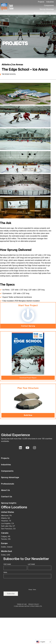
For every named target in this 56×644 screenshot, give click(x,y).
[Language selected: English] (43, 642)
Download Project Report (28, 378)
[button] (50, 2)
